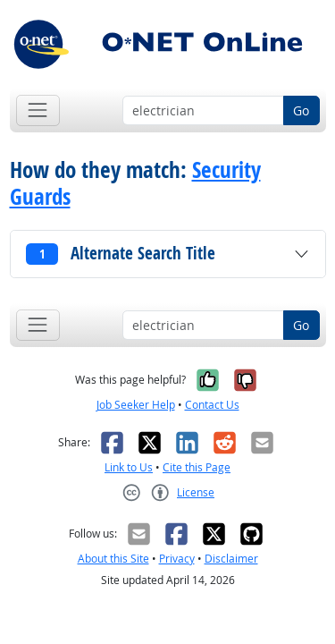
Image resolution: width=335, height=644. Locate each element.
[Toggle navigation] (38, 110)
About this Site (113, 559)
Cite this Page (197, 467)
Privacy (177, 559)
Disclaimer (231, 559)
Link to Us (129, 467)
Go (301, 110)
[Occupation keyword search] (203, 111)
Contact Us (212, 405)
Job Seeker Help (136, 405)
